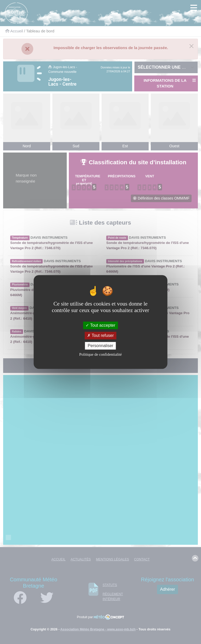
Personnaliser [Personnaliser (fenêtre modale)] (100, 346)
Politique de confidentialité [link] (100, 355)
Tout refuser (100, 335)
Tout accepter (100, 325)
